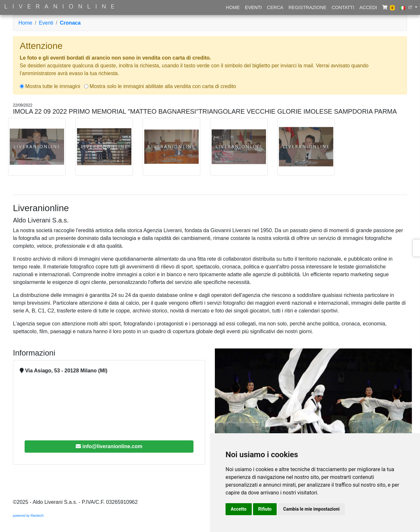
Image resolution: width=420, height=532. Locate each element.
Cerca (275, 7)
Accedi (368, 7)
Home (233, 7)
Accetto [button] (239, 509)
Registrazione (307, 7)
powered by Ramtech (28, 516)
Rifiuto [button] (265, 509)
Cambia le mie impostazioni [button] (311, 509)
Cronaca (70, 23)
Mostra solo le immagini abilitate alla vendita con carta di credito (163, 86)
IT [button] (407, 7)
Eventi (253, 7)
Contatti (343, 7)
